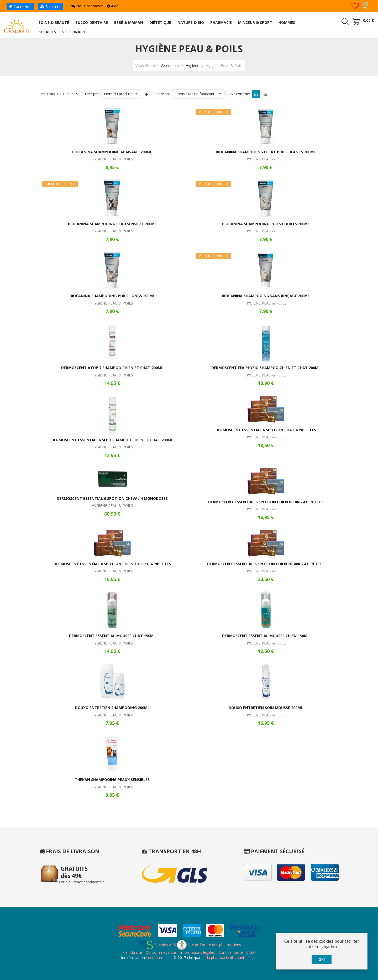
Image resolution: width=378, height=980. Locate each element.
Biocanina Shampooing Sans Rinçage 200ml (266, 296)
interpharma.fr (157, 958)
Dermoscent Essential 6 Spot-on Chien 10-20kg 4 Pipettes (112, 564)
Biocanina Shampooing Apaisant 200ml (112, 152)
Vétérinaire (170, 65)
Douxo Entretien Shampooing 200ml (112, 708)
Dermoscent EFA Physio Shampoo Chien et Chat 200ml (266, 368)
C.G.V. (251, 952)
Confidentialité (231, 952)
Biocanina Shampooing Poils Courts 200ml (266, 224)
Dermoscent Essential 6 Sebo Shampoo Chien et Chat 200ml (112, 440)
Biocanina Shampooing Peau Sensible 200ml (112, 224)
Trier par (91, 94)
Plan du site (132, 952)
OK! (322, 959)
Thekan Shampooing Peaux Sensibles (112, 780)
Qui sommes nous (161, 952)
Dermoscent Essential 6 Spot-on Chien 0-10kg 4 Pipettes (266, 502)
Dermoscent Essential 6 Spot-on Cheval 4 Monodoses (112, 498)
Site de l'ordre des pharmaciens (209, 945)
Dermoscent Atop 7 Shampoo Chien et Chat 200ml (112, 368)
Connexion (20, 6)
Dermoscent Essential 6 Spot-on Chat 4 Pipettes (266, 430)
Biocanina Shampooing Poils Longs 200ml (112, 296)
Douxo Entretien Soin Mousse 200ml (266, 708)
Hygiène (192, 65)
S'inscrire (51, 6)
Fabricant (162, 94)
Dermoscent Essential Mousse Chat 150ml (112, 636)
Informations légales (198, 952)
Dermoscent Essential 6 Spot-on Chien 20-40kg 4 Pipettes (266, 564)
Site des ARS (156, 945)
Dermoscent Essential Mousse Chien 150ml (266, 636)
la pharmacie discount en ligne (233, 958)
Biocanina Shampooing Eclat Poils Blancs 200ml (266, 152)
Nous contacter (87, 6)
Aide (113, 6)
